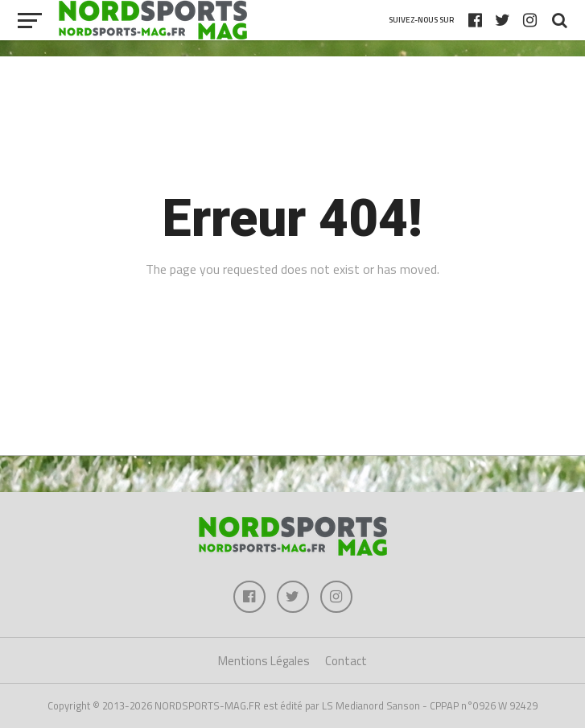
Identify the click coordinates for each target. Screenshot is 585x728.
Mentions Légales (264, 661)
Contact (346, 661)
